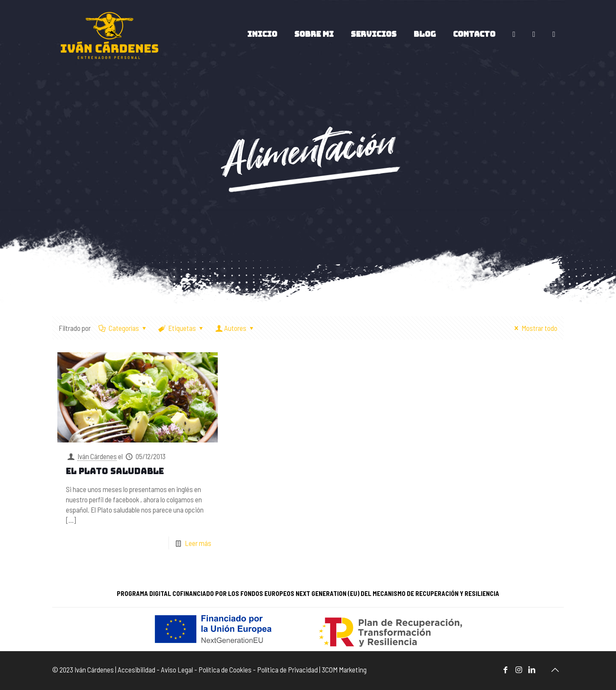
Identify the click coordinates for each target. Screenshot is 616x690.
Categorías (123, 328)
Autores (235, 328)
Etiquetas (182, 328)
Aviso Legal (177, 669)
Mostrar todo (534, 328)
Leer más (198, 543)
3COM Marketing (344, 669)
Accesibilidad (136, 669)
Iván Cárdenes (97, 456)
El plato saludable (115, 471)
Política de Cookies (225, 669)
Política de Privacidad (287, 669)
